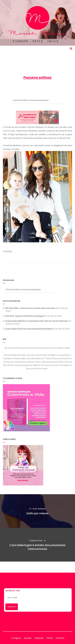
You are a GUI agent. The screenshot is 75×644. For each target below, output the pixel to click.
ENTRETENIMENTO (59, 87)
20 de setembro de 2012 (33, 87)
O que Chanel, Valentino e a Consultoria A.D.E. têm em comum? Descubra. (37, 321)
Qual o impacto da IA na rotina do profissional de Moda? (29, 329)
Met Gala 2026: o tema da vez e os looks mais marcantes (30, 308)
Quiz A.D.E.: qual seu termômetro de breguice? (25, 316)
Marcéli (13, 87)
